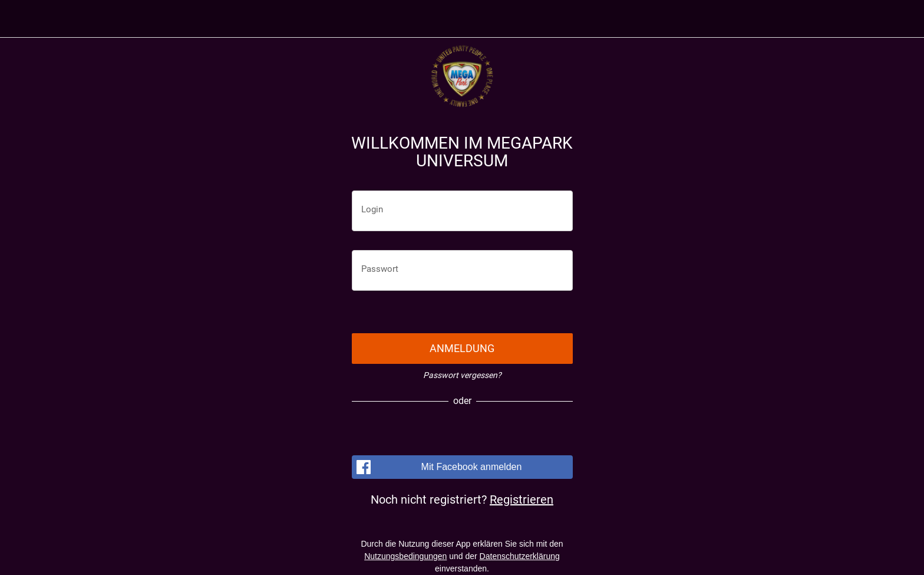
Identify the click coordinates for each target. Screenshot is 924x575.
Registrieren (522, 500)
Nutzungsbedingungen (405, 556)
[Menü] (24, 19)
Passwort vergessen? (462, 375)
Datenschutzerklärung (520, 556)
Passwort (380, 269)
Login (372, 209)
